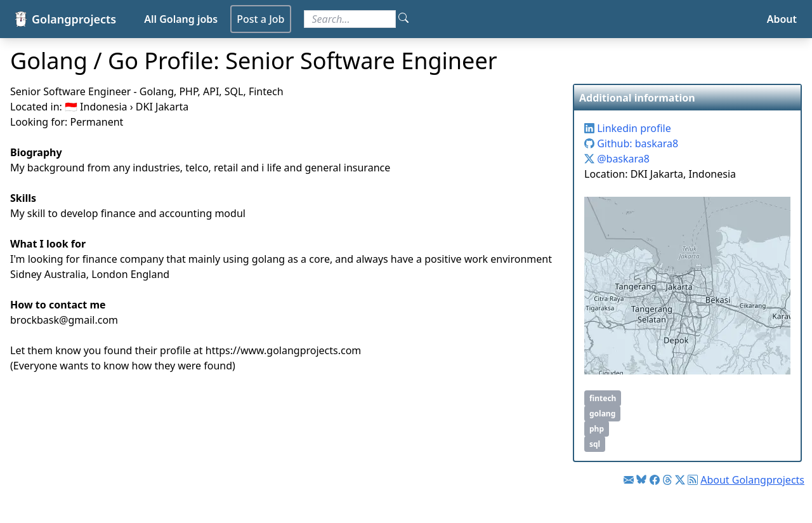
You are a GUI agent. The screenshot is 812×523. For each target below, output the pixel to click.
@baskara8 (617, 159)
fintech (603, 398)
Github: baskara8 (631, 143)
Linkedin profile (628, 128)
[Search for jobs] (350, 19)
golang (602, 414)
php (597, 429)
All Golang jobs (181, 19)
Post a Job (260, 19)
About (782, 19)
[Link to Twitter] (680, 480)
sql (595, 444)
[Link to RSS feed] (693, 480)
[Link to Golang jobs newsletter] (629, 480)
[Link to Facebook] (655, 480)
